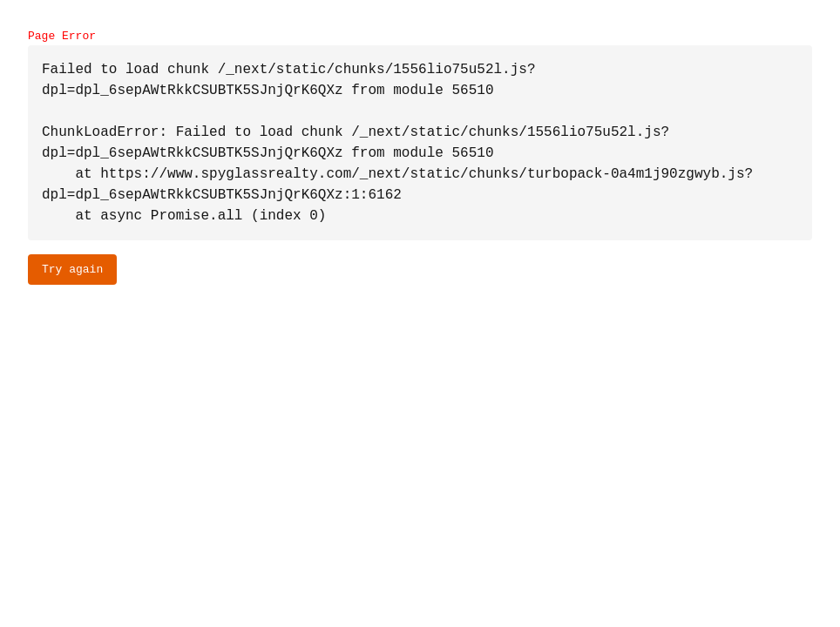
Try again (72, 269)
